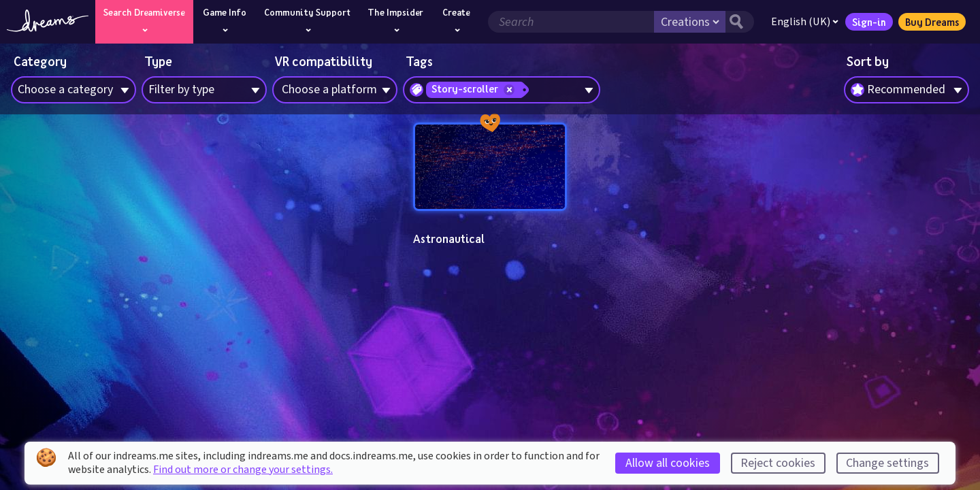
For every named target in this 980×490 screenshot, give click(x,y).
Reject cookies (778, 463)
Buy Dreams (932, 22)
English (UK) (805, 22)
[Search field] (571, 22)
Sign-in (869, 22)
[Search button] (740, 22)
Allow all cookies (668, 463)
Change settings (887, 463)
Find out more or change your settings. (243, 470)
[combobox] (906, 90)
